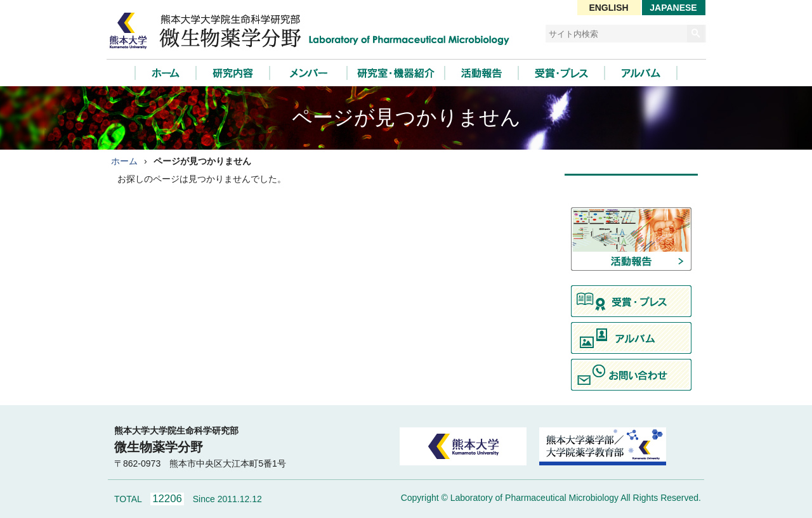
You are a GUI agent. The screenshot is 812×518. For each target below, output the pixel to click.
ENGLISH (608, 8)
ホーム (124, 161)
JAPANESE (673, 8)
